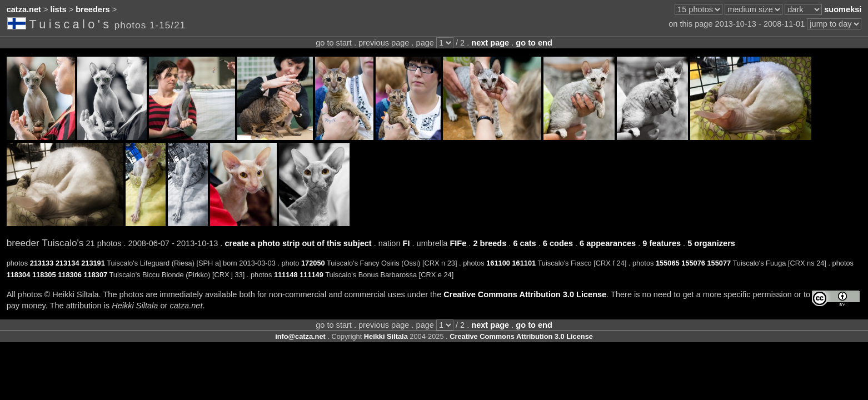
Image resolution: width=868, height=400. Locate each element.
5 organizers (711, 243)
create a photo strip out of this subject (298, 243)
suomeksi (843, 9)
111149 (311, 275)
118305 (44, 275)
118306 (70, 275)
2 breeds (490, 243)
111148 (286, 275)
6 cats (524, 243)
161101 (524, 263)
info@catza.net (300, 336)
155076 (693, 263)
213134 (68, 263)
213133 (42, 263)
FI (406, 243)
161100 (498, 263)
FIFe (458, 243)
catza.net (24, 9)
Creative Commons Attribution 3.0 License (525, 294)
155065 (668, 263)
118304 (19, 275)
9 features (662, 243)
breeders (93, 9)
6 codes (558, 243)
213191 (93, 263)
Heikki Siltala (386, 336)
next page (490, 43)
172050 (313, 263)
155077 (719, 263)
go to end (534, 43)
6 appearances (608, 243)
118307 (95, 275)
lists (59, 9)
